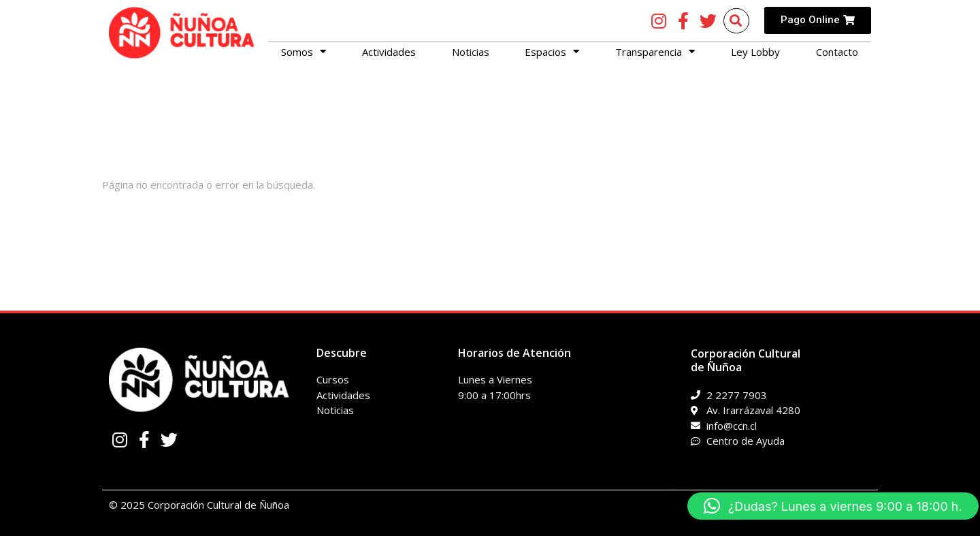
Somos (304, 52)
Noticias (471, 52)
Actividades (389, 52)
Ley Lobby (755, 52)
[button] (833, 506)
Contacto (837, 52)
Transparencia (655, 52)
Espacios (552, 52)
